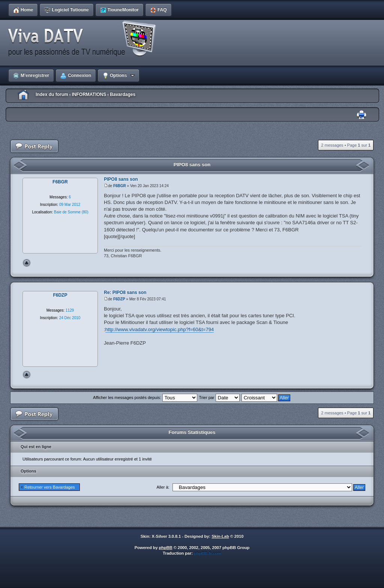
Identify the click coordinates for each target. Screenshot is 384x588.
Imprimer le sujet (361, 115)
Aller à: (163, 487)
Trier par (219, 397)
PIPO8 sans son (192, 164)
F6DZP (119, 299)
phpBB (166, 547)
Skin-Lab (220, 536)
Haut (27, 263)
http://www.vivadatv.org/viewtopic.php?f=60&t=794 (160, 329)
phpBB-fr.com (208, 553)
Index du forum (52, 94)
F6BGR (120, 186)
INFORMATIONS (89, 94)
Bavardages (123, 94)
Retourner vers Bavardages (50, 487)
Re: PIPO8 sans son (125, 292)
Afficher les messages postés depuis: (145, 397)
